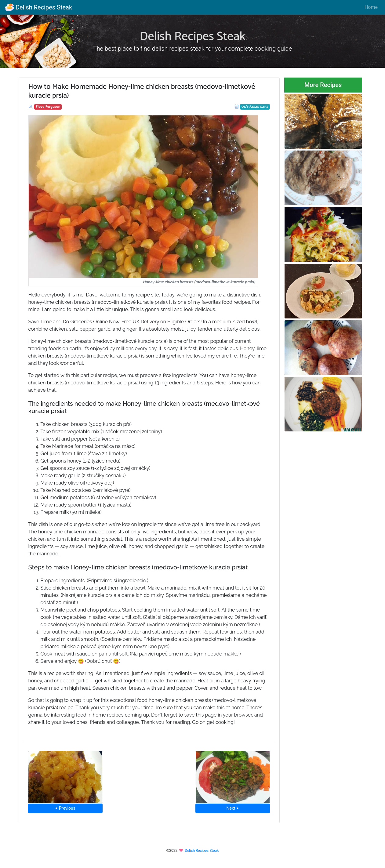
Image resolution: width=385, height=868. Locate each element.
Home (371, 7)
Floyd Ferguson (48, 107)
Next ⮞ (233, 808)
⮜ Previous (65, 808)
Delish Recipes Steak (38, 7)
